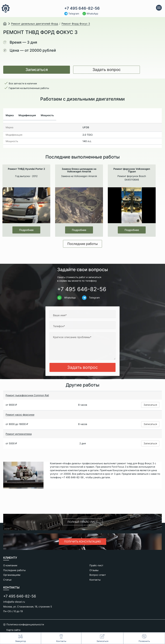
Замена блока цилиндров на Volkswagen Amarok (79, 170)
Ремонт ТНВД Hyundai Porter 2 (26, 169)
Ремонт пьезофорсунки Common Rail (27, 395)
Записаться (37, 70)
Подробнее (26, 230)
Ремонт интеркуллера (19, 434)
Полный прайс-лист (82, 522)
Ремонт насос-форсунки (20, 415)
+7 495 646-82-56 (82, 8)
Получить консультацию (82, 541)
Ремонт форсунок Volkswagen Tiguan (132, 170)
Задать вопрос (107, 70)
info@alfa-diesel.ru (14, 602)
